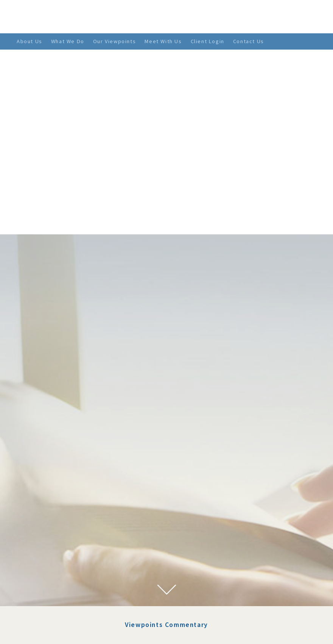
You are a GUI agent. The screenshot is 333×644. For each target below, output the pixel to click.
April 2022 (48, 501)
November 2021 (55, 538)
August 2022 (51, 473)
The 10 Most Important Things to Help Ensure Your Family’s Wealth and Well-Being (204, 453)
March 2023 (50, 455)
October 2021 (52, 547)
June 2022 (47, 482)
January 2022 (52, 528)
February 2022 (53, 519)
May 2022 (47, 491)
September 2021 (55, 556)
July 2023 (47, 445)
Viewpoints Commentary (166, 393)
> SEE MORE (172, 575)
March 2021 (50, 593)
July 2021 (47, 565)
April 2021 (48, 583)
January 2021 (52, 602)
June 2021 (47, 574)
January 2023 (52, 464)
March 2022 (50, 510)
